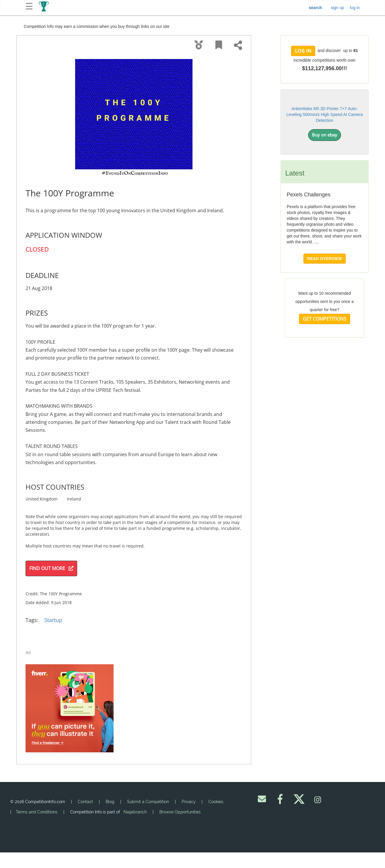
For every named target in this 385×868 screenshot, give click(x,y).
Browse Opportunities (180, 812)
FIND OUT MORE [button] (51, 568)
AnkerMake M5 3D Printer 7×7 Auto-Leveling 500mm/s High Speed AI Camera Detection (325, 114)
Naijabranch (135, 812)
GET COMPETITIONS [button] (325, 319)
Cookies (216, 802)
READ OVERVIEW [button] (325, 259)
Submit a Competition (148, 802)
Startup (53, 620)
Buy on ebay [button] (325, 135)
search (315, 8)
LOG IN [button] (303, 51)
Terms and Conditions (37, 812)
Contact (85, 802)
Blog (110, 802)
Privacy (189, 802)
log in (355, 8)
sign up (337, 8)
